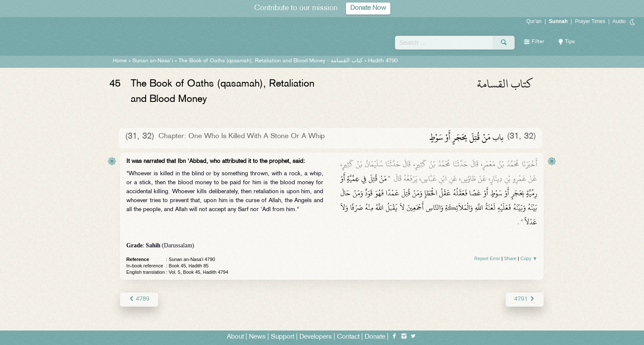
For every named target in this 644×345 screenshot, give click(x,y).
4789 (139, 299)
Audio (619, 21)
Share (510, 258)
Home (120, 61)
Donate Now (368, 8)
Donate (375, 337)
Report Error (487, 258)
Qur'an (534, 21)
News (257, 337)
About (235, 337)
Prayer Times (590, 21)
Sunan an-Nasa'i (153, 61)
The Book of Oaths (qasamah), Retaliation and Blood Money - (271, 61)
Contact (348, 337)
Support (282, 337)
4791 (525, 299)
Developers (316, 337)
